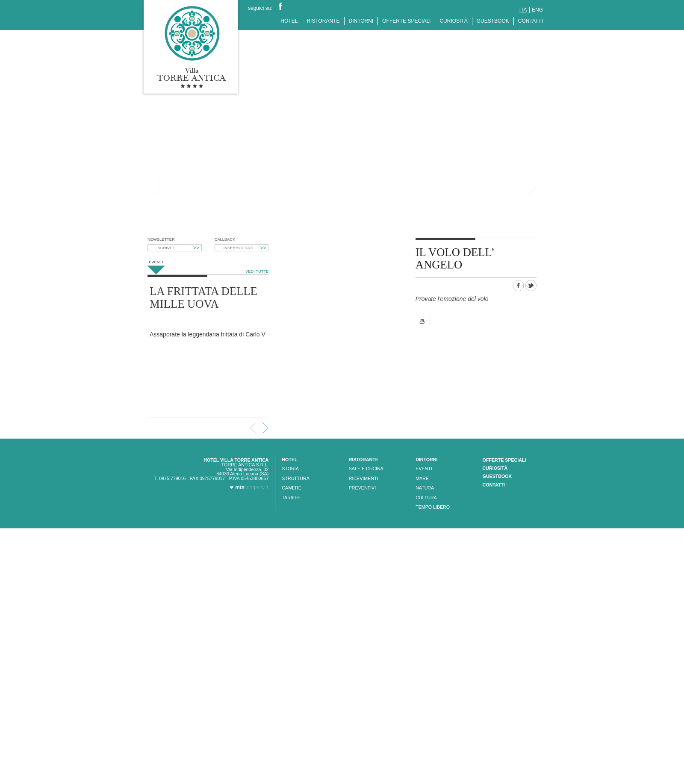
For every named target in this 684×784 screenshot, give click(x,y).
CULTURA (426, 498)
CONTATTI (531, 21)
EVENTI (424, 469)
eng (537, 10)
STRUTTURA (296, 478)
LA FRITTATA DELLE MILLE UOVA (203, 297)
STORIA (290, 469)
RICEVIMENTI (364, 478)
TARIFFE (291, 498)
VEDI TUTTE (257, 271)
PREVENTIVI (362, 488)
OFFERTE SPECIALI (406, 21)
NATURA (425, 488)
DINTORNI (361, 21)
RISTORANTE (323, 21)
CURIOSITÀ (453, 21)
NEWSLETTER (161, 240)
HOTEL (289, 21)
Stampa (423, 321)
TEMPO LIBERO (433, 507)
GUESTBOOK (493, 21)
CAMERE (292, 488)
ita (523, 10)
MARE (422, 478)
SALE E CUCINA (366, 469)
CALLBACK (225, 240)
